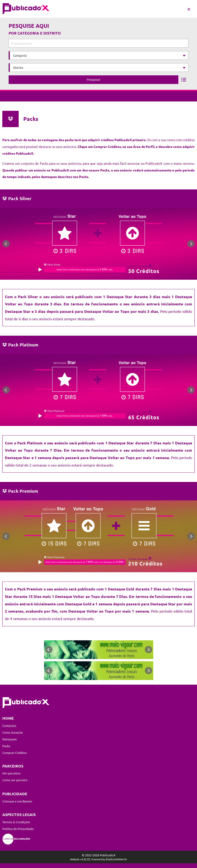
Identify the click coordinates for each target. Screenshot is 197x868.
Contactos (9, 726)
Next (191, 244)
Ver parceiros (11, 773)
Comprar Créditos (15, 753)
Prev (6, 244)
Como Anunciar (13, 732)
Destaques (10, 739)
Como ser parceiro (15, 780)
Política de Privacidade (18, 829)
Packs (6, 746)
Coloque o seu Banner (17, 801)
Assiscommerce (116, 859)
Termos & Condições (16, 822)
